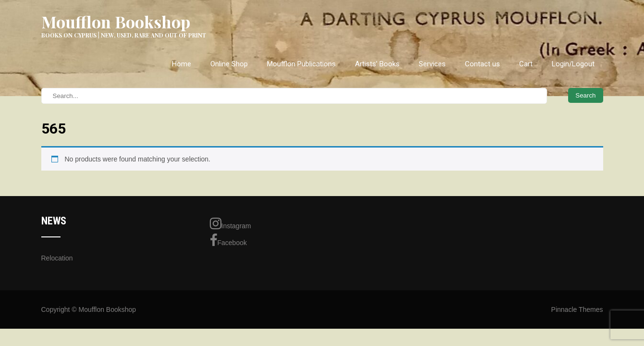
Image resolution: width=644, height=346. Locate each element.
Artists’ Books (377, 64)
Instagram (231, 223)
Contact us (482, 64)
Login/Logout (573, 64)
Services (432, 64)
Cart (526, 64)
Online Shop (229, 64)
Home (182, 64)
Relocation (57, 258)
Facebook (228, 240)
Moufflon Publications (301, 64)
